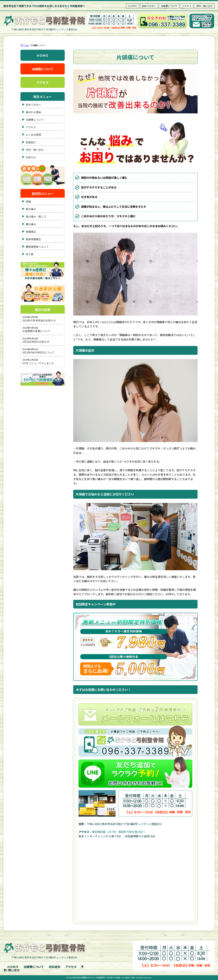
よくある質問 (33, 135)
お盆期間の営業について (36, 331)
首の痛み (31, 209)
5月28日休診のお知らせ (36, 342)
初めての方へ (149, 6)
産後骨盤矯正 (33, 239)
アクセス (187, 6)
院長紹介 (31, 142)
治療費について (169, 6)
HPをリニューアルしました (38, 363)
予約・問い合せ (204, 6)
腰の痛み (31, 224)
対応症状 (54, 967)
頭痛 (28, 201)
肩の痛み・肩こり (36, 216)
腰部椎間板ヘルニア (37, 247)
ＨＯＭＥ (133, 6)
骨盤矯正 (31, 232)
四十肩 (30, 254)
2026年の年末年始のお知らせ (39, 320)
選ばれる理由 (33, 112)
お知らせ (31, 157)
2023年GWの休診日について (38, 352)
